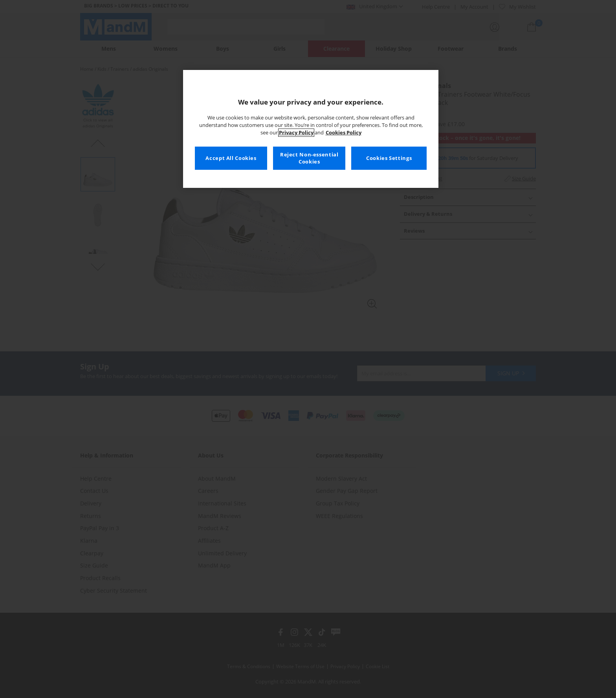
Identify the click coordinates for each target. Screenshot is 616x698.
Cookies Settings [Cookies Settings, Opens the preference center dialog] (389, 158)
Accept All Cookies (231, 158)
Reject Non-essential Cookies (309, 158)
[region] (311, 129)
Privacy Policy (296, 133)
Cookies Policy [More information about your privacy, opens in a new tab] (344, 133)
